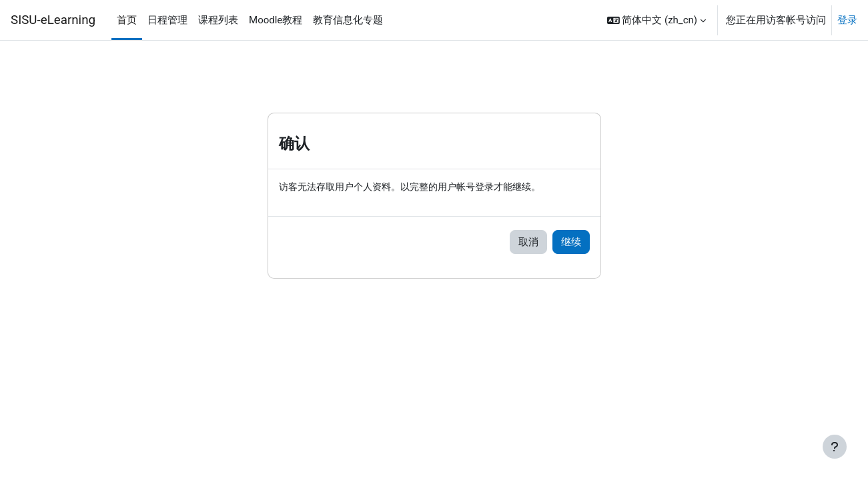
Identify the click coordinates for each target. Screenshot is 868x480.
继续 (571, 243)
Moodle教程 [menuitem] (276, 20)
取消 (528, 243)
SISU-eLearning (53, 20)
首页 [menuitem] (127, 20)
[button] (657, 20)
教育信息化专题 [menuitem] (348, 20)
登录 (847, 20)
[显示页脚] (835, 447)
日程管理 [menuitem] (167, 20)
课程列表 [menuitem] (218, 20)
